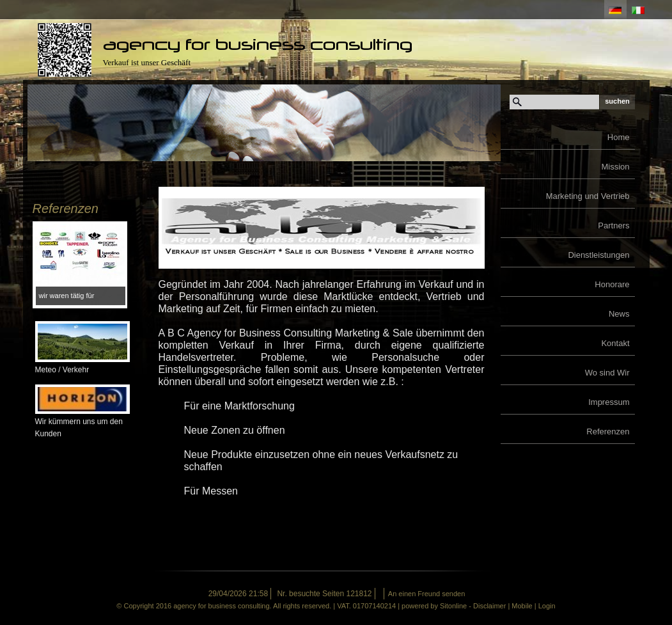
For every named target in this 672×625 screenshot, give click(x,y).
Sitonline (453, 606)
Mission (615, 167)
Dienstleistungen (598, 255)
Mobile (522, 606)
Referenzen (608, 431)
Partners (613, 225)
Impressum (609, 402)
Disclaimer (489, 606)
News (619, 314)
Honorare (612, 284)
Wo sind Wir (607, 373)
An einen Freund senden (426, 594)
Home (619, 137)
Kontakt (615, 343)
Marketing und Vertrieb (588, 196)
